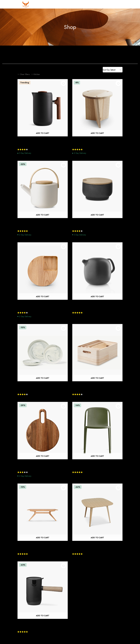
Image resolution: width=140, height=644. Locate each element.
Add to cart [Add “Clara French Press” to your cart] (43, 133)
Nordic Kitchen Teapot (85, 303)
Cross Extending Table (30, 545)
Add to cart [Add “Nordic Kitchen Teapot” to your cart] (97, 296)
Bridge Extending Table (85, 545)
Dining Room (87, 55)
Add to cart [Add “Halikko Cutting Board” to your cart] (43, 456)
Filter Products (26, 70)
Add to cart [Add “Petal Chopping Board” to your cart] (43, 296)
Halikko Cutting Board (30, 463)
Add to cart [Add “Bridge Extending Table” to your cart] (97, 538)
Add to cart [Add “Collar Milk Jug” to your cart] (43, 616)
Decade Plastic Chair (84, 463)
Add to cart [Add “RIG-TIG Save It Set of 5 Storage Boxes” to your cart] (97, 378)
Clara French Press (28, 140)
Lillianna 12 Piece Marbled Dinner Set (38, 385)
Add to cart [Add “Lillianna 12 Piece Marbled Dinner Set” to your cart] (43, 378)
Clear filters (25, 74)
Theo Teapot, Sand (28, 222)
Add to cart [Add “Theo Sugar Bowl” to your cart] (97, 215)
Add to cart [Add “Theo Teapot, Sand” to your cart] (43, 215)
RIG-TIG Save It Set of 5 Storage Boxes (94, 385)
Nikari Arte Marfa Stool (85, 140)
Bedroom (53, 55)
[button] (63, 83)
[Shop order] (113, 70)
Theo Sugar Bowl (82, 222)
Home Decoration (123, 55)
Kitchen (37, 74)
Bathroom (17, 55)
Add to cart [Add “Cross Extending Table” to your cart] (43, 538)
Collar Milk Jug (26, 623)
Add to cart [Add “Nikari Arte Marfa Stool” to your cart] (97, 133)
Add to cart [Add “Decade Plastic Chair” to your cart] (97, 456)
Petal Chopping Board (30, 303)
